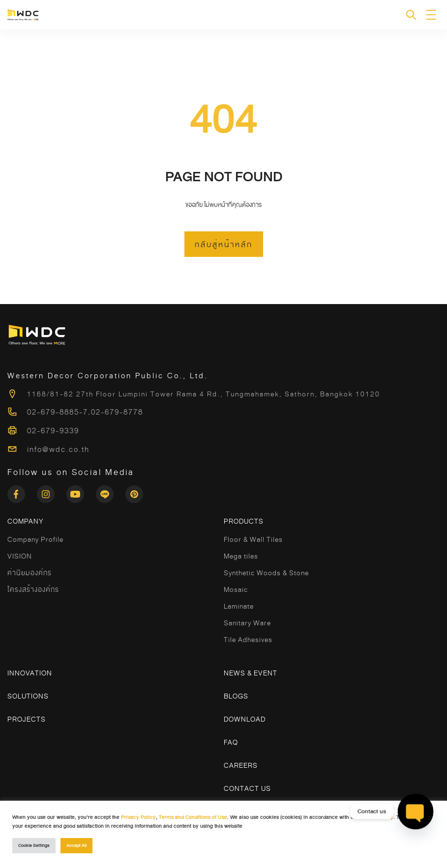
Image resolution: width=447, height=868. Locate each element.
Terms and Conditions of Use (193, 817)
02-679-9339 (53, 431)
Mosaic (236, 589)
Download (245, 719)
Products (244, 521)
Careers (241, 765)
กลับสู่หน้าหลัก (224, 245)
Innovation (30, 673)
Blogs (236, 696)
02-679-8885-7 (58, 412)
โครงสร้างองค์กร (33, 589)
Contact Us (247, 788)
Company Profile (35, 539)
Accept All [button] (76, 846)
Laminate (239, 606)
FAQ (231, 742)
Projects (27, 719)
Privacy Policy (138, 817)
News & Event (251, 673)
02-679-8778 (117, 412)
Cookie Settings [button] (34, 846)
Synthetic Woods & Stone (266, 573)
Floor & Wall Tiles (253, 539)
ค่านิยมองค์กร (30, 573)
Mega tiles (241, 556)
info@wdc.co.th (58, 449)
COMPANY (26, 521)
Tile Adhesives (248, 640)
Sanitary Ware (247, 623)
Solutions (28, 696)
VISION (20, 556)
